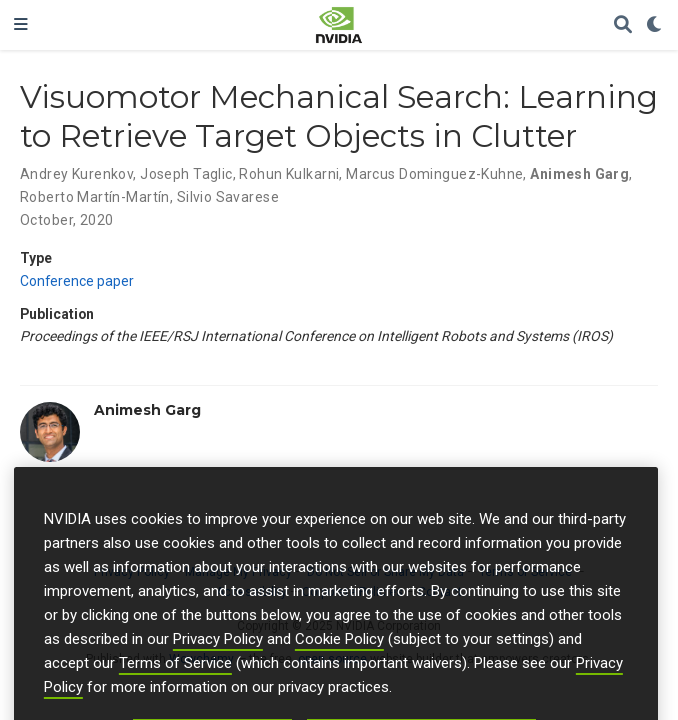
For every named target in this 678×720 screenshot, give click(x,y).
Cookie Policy (339, 655)
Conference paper (77, 281)
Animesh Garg (579, 174)
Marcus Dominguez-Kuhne (434, 174)
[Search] (623, 25)
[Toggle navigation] (21, 25)
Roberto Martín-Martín (95, 197)
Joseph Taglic (186, 174)
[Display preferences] (655, 25)
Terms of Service (175, 679)
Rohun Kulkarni (289, 174)
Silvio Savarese (228, 197)
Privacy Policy (218, 655)
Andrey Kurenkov (76, 174)
